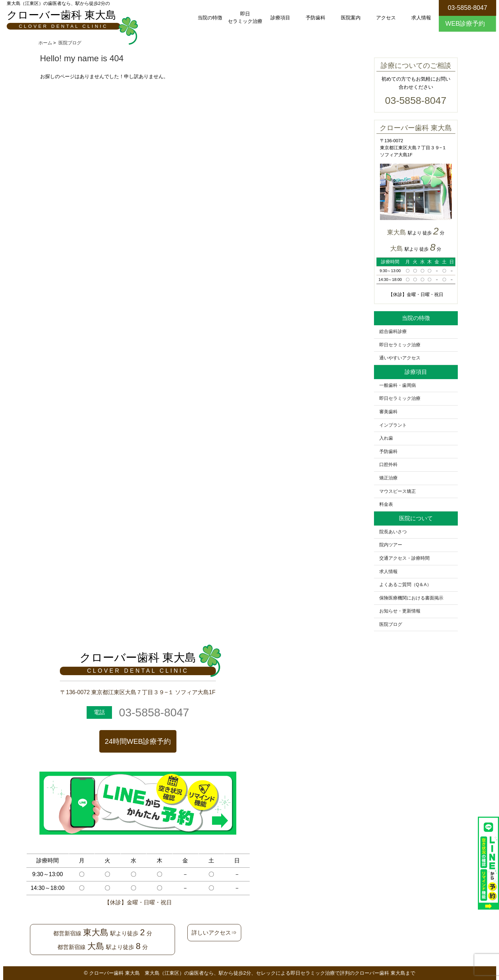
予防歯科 (316, 18)
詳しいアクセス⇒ (214, 933)
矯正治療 (388, 478)
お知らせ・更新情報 (400, 611)
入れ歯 (386, 438)
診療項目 (280, 18)
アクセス (386, 18)
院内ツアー (391, 545)
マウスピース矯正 (398, 491)
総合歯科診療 (393, 332)
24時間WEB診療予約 (138, 741)
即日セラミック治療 (245, 17)
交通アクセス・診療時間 (404, 558)
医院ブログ (391, 624)
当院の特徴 (210, 18)
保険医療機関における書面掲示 (411, 598)
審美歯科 (388, 412)
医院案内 (351, 18)
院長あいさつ (393, 532)
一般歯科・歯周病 (398, 385)
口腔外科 (388, 465)
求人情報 (421, 18)
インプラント (393, 425)
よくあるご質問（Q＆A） (405, 585)
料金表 (386, 504)
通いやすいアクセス (400, 358)
